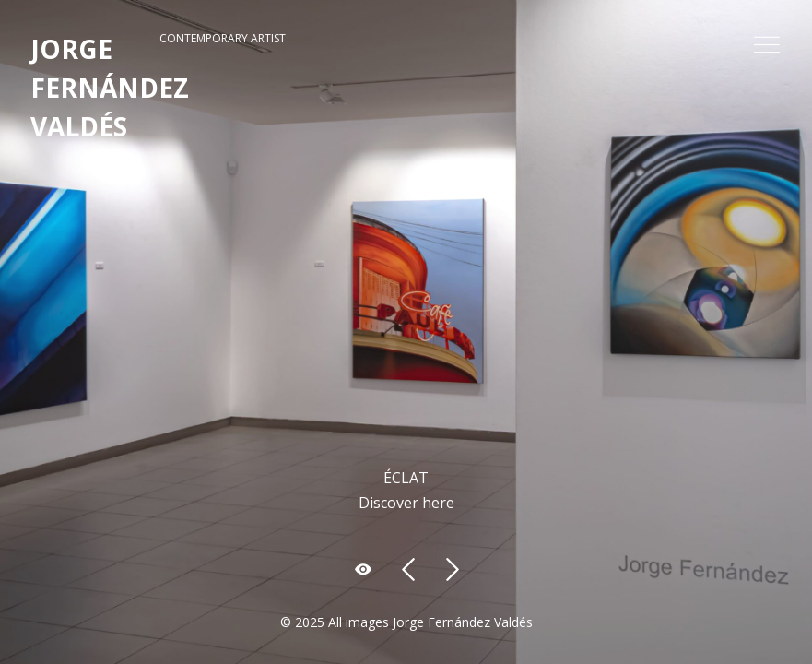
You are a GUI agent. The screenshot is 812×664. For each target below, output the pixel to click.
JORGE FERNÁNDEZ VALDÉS (110, 88)
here (438, 503)
